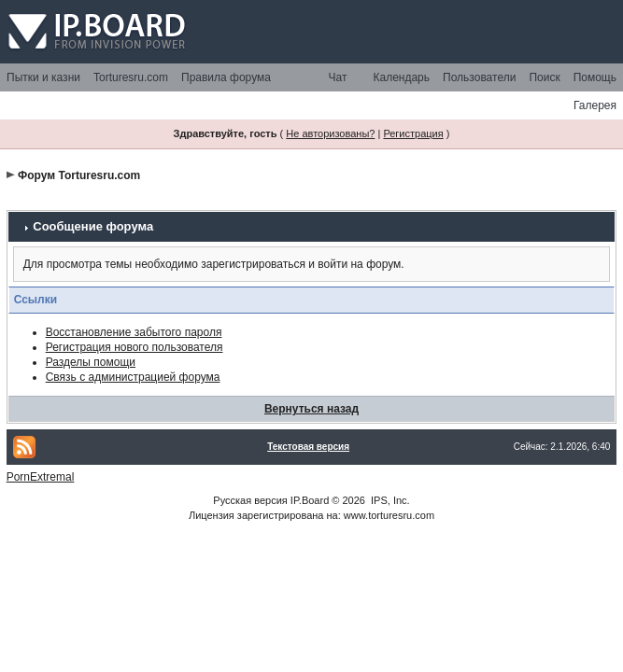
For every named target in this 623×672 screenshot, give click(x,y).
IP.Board (310, 500)
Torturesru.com (131, 77)
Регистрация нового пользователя (135, 347)
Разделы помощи (91, 362)
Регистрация (413, 133)
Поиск (544, 77)
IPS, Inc (389, 500)
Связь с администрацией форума (133, 377)
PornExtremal (41, 477)
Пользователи (479, 77)
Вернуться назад (311, 409)
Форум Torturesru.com (79, 175)
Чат (338, 77)
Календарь (401, 77)
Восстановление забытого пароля (134, 332)
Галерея (595, 105)
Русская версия (250, 500)
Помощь (595, 77)
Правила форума (226, 77)
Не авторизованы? (330, 133)
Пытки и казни (43, 77)
